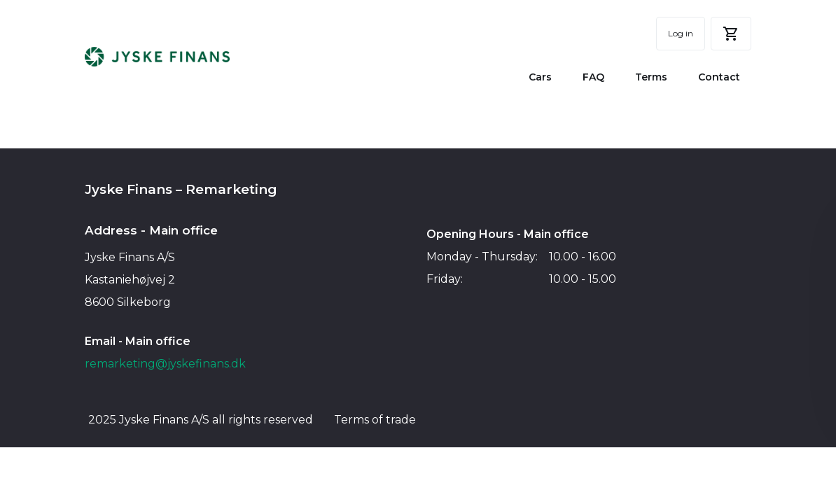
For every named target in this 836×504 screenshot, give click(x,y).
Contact (719, 77)
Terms (651, 77)
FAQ (593, 77)
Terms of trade (375, 420)
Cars (540, 77)
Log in (681, 33)
